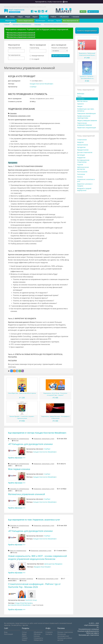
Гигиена (80, 177)
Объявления (64, 17)
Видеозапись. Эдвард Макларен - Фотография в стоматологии (55, 417)
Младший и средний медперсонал (84, 189)
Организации (40, 21)
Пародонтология (83, 150)
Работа (53, 17)
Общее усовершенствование (87, 120)
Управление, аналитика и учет (20, 116)
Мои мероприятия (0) (71, 21)
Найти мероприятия (60, 56)
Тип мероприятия (14, 55)
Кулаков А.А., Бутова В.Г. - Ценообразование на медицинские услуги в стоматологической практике (87, 78)
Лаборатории (38, 640)
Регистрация (93, 12)
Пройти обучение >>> (17, 458)
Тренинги (80, 104)
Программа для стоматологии (89, 635)
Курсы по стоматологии (18, 551)
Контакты (49, 634)
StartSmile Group (31, 600)
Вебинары (81, 94)
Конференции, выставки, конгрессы (22, 579)
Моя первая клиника (19, 469)
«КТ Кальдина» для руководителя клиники (30, 444)
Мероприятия (10, 21)
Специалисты (38, 638)
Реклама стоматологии (65, 632)
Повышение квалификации (86, 113)
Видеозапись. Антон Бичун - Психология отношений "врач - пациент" (55, 394)
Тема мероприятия (15, 48)
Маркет (35, 17)
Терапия (80, 165)
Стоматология (82, 140)
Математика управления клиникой (21, 33)
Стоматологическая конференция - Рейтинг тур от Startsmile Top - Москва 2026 (34, 585)
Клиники (75, 17)
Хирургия (80, 142)
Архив (58, 21)
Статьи (12, 17)
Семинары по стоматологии (19, 439)
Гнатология (81, 174)
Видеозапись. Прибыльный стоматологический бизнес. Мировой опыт (87, 54)
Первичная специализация (87, 128)
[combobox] (16, 51)
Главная (7, 25)
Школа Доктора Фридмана (53, 564)
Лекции (80, 106)
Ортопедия (81, 155)
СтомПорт (33, 87)
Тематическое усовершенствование (84, 124)
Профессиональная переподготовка (84, 117)
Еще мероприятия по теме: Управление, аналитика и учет (34, 520)
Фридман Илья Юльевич (42, 567)
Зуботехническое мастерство (83, 168)
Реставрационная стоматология (83, 161)
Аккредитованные (38, 56)
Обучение (44, 17)
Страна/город (34, 48)
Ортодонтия (81, 147)
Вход (83, 12)
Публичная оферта (92, 633)
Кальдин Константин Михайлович (41, 84)
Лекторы (51, 21)
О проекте (49, 632)
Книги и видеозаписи (25, 21)
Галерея (25, 638)
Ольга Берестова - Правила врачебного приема (22, 393)
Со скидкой (35, 59)
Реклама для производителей (63, 635)
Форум (28, 17)
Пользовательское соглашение (89, 629)
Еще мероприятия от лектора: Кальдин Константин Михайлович (37, 433)
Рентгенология (82, 172)
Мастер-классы (82, 101)
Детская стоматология (85, 152)
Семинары (13, 113)
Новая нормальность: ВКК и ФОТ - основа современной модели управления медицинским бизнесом (37, 557)
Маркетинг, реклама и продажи (85, 185)
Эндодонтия (81, 158)
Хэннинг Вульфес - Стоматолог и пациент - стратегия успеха (22, 417)
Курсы (79, 96)
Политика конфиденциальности (88, 631)
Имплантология (83, 145)
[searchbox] (9, 51)
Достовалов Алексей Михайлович (20, 605)
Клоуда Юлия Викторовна (24, 603)
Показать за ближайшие (60, 48)
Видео (20, 17)
